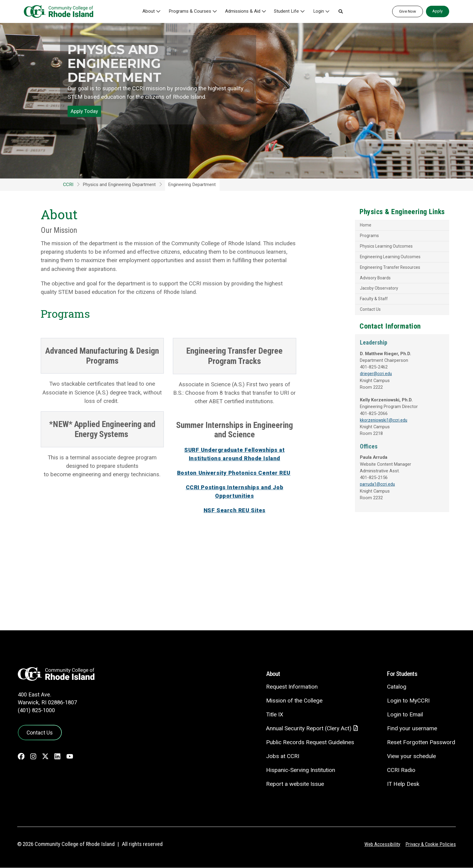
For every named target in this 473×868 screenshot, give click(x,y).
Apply (437, 11)
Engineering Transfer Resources (374, 269)
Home (348, 226)
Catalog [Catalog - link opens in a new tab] (396, 687)
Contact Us (353, 313)
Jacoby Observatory (362, 291)
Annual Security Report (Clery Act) (308, 729)
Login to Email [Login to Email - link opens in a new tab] (405, 714)
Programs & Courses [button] (192, 11)
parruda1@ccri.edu (361, 491)
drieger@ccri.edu (359, 378)
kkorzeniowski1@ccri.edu (367, 426)
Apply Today (84, 111)
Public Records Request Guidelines (309, 743)
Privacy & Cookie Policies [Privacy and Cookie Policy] (430, 844)
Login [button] (320, 11)
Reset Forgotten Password (421, 742)
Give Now (408, 11)
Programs (352, 236)
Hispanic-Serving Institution (299, 770)
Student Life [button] (288, 11)
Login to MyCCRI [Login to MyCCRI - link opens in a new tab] (408, 701)
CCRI (68, 185)
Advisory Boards (359, 280)
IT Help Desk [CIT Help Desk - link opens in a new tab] (403, 784)
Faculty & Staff (357, 302)
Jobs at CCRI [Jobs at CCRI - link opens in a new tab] (281, 756)
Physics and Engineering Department (119, 63)
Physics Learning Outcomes (370, 247)
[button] (342, 11)
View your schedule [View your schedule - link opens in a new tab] (411, 756)
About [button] (151, 11)
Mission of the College (293, 701)
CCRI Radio (401, 770)
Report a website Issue (294, 784)
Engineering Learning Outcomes (374, 259)
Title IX (273, 714)
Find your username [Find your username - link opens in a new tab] (412, 728)
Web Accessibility (381, 844)
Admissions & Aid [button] (244, 11)
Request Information (290, 687)
